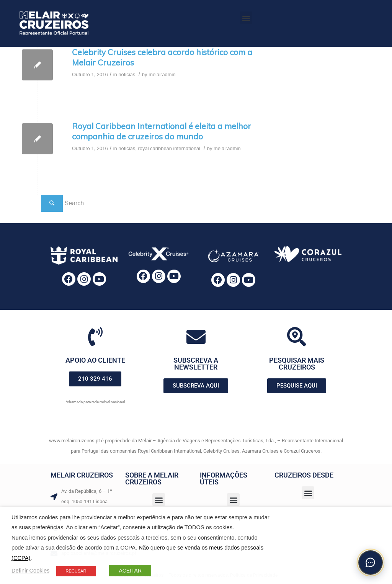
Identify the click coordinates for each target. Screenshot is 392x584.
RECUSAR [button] (76, 571)
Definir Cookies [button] (30, 571)
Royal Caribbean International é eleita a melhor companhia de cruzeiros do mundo (162, 131)
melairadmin (162, 74)
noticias (127, 74)
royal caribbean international (169, 148)
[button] (246, 18)
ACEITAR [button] (130, 571)
